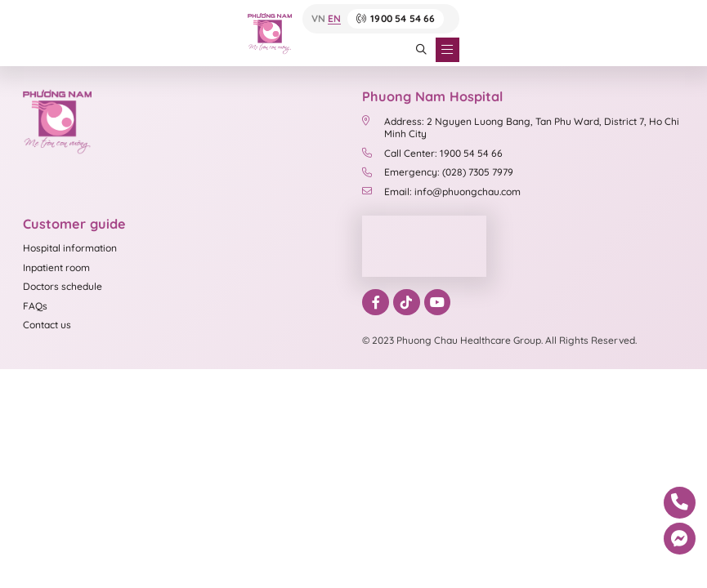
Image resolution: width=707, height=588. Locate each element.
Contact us (47, 325)
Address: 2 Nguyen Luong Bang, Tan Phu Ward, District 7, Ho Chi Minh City (521, 128)
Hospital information (70, 248)
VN (318, 19)
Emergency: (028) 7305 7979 (438, 172)
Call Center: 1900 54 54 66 (432, 153)
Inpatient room (56, 267)
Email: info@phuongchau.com (441, 192)
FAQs (35, 306)
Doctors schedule (63, 286)
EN (334, 19)
